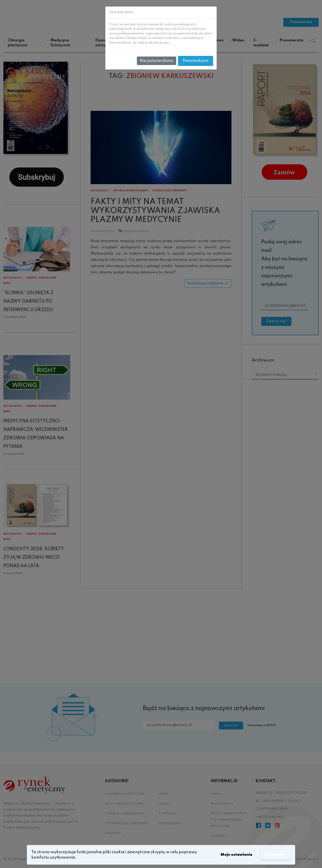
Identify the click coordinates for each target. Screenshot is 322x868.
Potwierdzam (196, 61)
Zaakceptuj (275, 855)
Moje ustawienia (233, 855)
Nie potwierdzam (157, 61)
